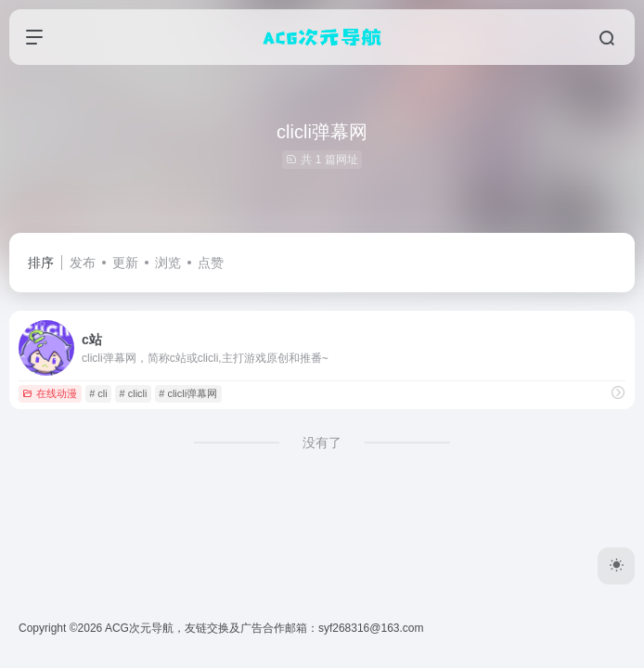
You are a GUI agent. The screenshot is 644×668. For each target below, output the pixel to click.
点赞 (211, 263)
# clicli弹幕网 (188, 393)
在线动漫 (50, 393)
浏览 (168, 263)
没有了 (322, 443)
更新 (125, 263)
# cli (98, 393)
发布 (83, 263)
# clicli (134, 393)
